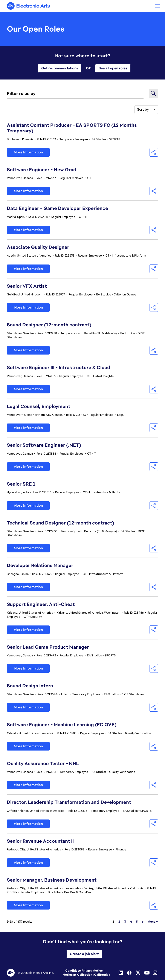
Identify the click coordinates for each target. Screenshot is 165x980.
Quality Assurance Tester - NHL (43, 764)
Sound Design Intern (30, 686)
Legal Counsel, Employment (39, 406)
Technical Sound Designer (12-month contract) (60, 523)
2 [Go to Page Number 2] (119, 922)
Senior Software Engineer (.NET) (44, 445)
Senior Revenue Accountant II (40, 841)
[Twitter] (138, 973)
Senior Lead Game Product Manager (48, 647)
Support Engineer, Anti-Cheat (41, 604)
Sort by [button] (143, 109)
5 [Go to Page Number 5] (137, 922)
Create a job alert (84, 954)
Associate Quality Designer (38, 247)
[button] (157, 6)
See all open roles (113, 68)
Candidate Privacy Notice (84, 971)
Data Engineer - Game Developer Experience (57, 208)
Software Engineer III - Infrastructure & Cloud (59, 368)
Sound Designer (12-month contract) (49, 325)
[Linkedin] (121, 973)
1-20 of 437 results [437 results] (20, 922)
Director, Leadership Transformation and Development (69, 802)
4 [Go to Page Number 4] (131, 922)
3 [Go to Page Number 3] (125, 922)
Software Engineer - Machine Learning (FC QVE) (62, 725)
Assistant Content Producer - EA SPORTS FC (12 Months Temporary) (72, 128)
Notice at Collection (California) (86, 975)
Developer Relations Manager (40, 565)
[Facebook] (130, 973)
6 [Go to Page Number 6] (143, 922)
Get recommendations (60, 68)
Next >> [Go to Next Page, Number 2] (153, 922)
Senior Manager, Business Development (52, 880)
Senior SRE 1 (21, 484)
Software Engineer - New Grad (42, 170)
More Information (28, 152)
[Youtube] (147, 973)
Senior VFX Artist (27, 286)
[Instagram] (156, 973)
